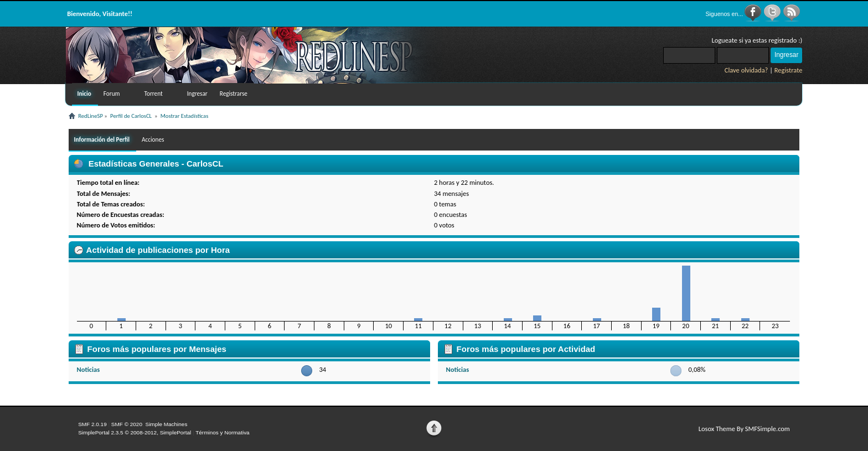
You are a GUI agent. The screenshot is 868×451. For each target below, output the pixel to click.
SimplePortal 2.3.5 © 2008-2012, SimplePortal (135, 432)
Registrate (789, 70)
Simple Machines (166, 424)
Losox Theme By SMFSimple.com (744, 429)
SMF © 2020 (127, 424)
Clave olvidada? (746, 70)
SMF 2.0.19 (92, 424)
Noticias (89, 369)
